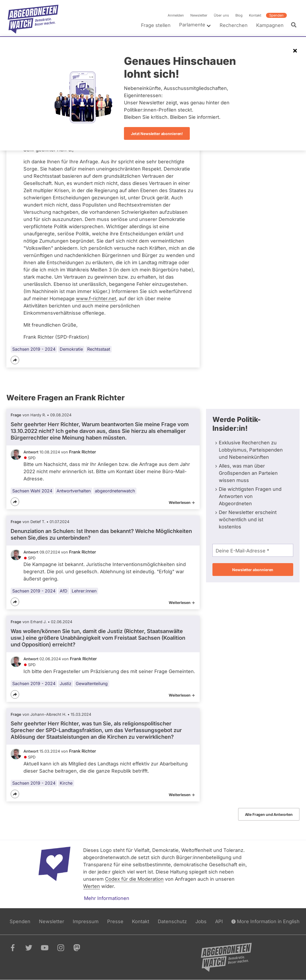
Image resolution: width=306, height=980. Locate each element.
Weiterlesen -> (182, 502)
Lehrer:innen (84, 591)
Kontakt (255, 15)
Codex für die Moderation (134, 879)
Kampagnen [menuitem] (270, 25)
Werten (92, 886)
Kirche (66, 783)
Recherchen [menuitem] (234, 25)
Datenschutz (172, 921)
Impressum (86, 921)
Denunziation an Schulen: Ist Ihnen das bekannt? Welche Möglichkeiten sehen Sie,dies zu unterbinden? (101, 534)
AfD (64, 591)
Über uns (221, 15)
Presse (115, 921)
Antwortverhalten (74, 491)
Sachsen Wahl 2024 (32, 491)
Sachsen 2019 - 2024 (34, 349)
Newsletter (199, 15)
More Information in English (265, 921)
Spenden (276, 15)
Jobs (201, 921)
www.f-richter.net (96, 299)
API (219, 921)
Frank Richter (82, 452)
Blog (239, 15)
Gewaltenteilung (92, 683)
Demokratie (71, 349)
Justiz (66, 683)
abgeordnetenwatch (115, 491)
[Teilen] (15, 360)
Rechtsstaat (99, 349)
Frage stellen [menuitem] (156, 25)
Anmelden (176, 15)
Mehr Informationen (107, 898)
